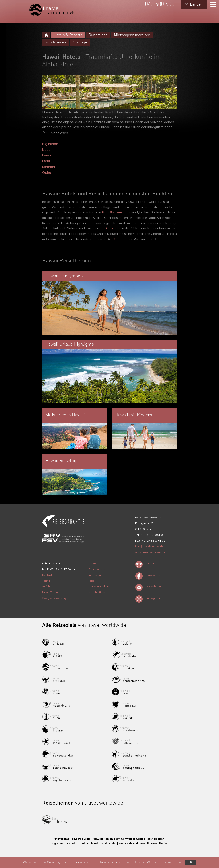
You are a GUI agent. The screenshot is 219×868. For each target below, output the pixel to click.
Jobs (92, 581)
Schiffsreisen (55, 42)
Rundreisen (98, 35)
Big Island (50, 144)
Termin (46, 581)
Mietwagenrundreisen (132, 35)
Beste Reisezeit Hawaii (134, 843)
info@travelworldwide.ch (151, 546)
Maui (46, 161)
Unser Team (50, 592)
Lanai (47, 155)
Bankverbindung (99, 586)
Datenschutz (97, 569)
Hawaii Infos (159, 843)
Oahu (47, 172)
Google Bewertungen (56, 598)
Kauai (47, 149)
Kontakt (47, 575)
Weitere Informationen (164, 862)
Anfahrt (47, 586)
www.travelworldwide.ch (151, 552)
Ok (191, 862)
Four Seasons (112, 212)
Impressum (96, 575)
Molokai (49, 167)
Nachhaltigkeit (98, 592)
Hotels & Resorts (68, 35)
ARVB (92, 563)
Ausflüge (80, 42)
